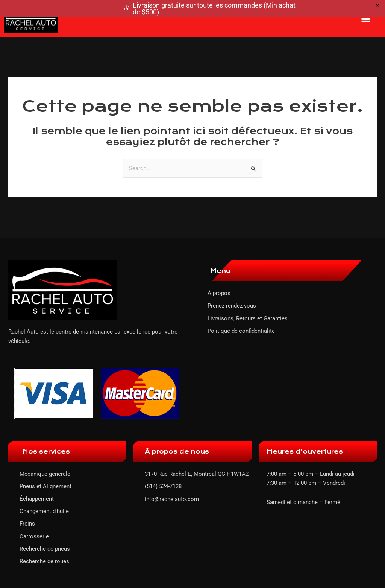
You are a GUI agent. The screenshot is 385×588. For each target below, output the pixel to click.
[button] (366, 18)
